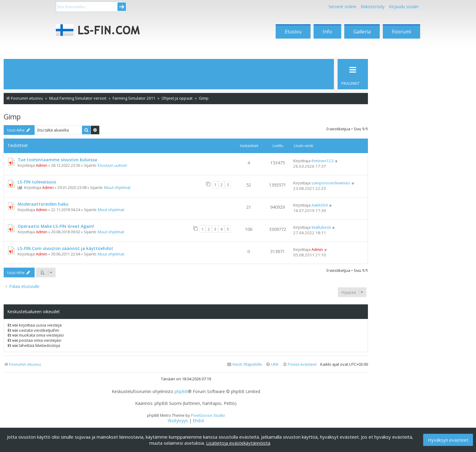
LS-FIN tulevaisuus (37, 182)
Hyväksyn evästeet (448, 440)
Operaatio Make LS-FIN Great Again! (56, 226)
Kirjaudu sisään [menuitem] (404, 7)
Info (327, 32)
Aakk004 (320, 205)
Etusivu (293, 32)
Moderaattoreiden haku (43, 204)
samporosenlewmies (331, 183)
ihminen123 (323, 161)
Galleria (362, 32)
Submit (122, 7)
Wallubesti (321, 227)
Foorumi (401, 32)
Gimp (12, 116)
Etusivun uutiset (112, 165)
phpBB (181, 392)
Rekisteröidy (373, 7)
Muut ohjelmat (117, 187)
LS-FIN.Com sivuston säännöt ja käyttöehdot (65, 248)
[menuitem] (299, 364)
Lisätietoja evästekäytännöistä (238, 443)
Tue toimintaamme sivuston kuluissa (57, 160)
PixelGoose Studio (208, 415)
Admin (42, 165)
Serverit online (342, 7)
